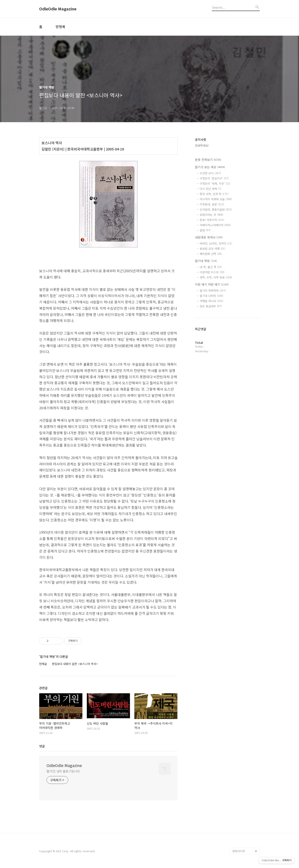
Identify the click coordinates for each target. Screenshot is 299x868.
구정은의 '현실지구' (214, 178)
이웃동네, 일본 (212, 204)
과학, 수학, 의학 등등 (216, 277)
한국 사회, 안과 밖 (214, 194)
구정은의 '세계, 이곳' (215, 183)
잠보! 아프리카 (212, 220)
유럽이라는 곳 (211, 215)
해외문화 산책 (211, 254)
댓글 (42, 746)
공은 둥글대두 (211, 306)
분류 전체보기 (208, 160)
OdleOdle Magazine (58, 9)
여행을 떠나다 (211, 301)
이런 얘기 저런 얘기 (212, 284)
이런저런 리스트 (212, 272)
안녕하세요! (202, 145)
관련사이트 (239, 851)
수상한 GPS (210, 173)
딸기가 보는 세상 (210, 167)
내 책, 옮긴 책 (211, 267)
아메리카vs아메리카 (215, 225)
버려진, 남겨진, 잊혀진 (216, 243)
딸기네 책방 (206, 261)
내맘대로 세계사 (209, 237)
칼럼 (205, 230)
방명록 (60, 27)
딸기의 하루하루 (213, 291)
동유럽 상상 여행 (212, 249)
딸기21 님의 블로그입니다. (63, 771)
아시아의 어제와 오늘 (216, 199)
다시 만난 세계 (210, 189)
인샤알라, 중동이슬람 (216, 209)
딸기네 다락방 (211, 296)
